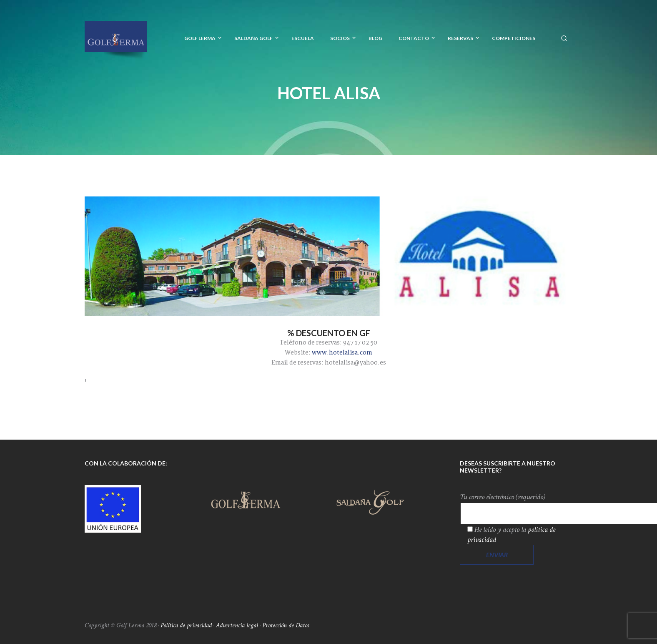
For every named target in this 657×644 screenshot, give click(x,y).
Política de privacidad (186, 625)
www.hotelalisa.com (342, 353)
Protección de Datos (286, 625)
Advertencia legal (237, 625)
